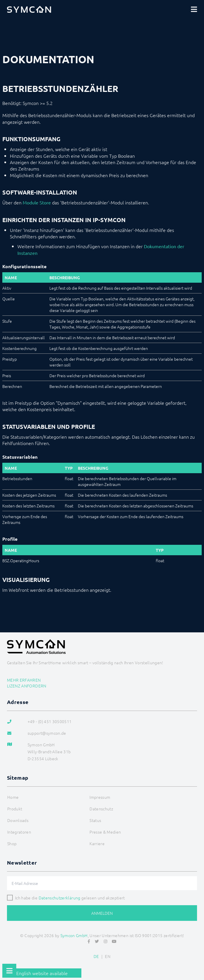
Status (95, 820)
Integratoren (19, 832)
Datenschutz (101, 809)
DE (96, 956)
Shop (12, 843)
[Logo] (29, 9)
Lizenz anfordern (27, 686)
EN (108, 956)
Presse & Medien (105, 832)
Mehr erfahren (24, 680)
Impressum (100, 797)
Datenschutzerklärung (60, 898)
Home (13, 797)
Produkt (15, 809)
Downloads (18, 820)
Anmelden (102, 913)
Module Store (37, 202)
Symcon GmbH (74, 935)
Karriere (97, 843)
